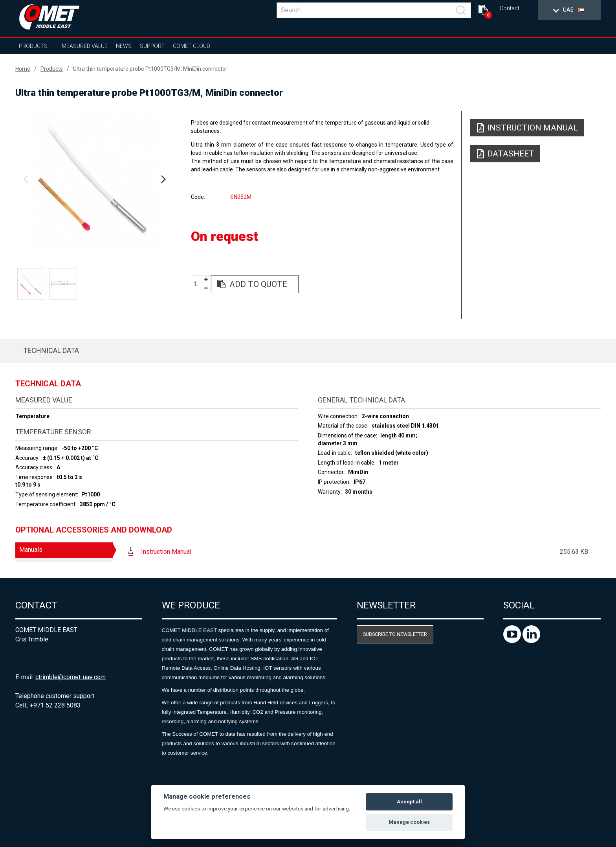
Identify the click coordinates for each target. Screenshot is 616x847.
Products (33, 46)
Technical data (51, 350)
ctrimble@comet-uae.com (71, 677)
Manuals (31, 550)
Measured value (85, 46)
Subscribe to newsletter (395, 634)
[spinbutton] (198, 284)
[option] (94, 180)
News (124, 46)
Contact (510, 8)
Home (23, 69)
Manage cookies (409, 822)
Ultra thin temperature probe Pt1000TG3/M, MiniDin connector (150, 69)
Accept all (409, 802)
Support (152, 46)
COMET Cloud (192, 46)
